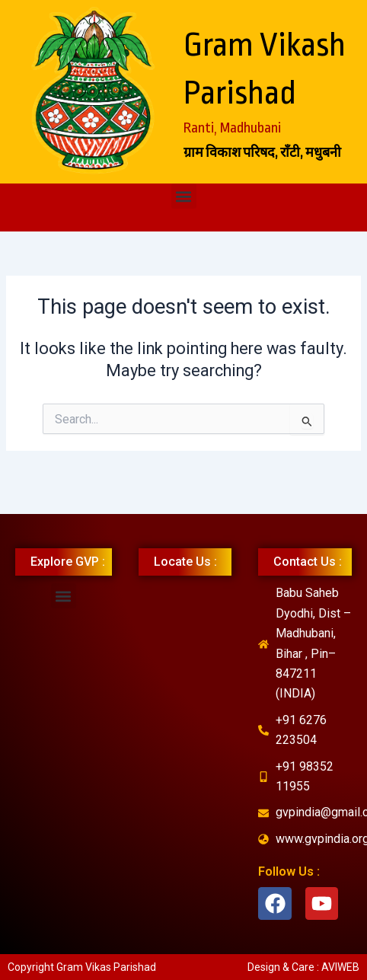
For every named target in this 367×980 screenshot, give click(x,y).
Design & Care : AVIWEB (303, 967)
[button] (184, 196)
